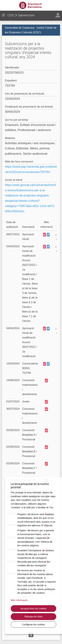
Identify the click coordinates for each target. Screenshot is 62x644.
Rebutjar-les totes (34, 617)
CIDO (11, 15)
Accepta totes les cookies (34, 609)
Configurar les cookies (33, 625)
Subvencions (26, 15)
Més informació (19, 600)
